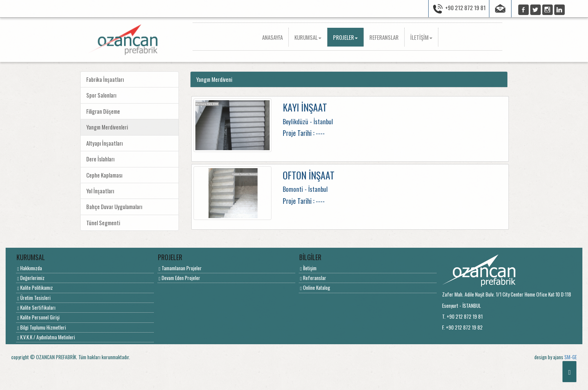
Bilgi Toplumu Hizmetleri (42, 327)
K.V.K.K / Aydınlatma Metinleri (46, 337)
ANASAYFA (275, 37)
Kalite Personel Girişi (38, 317)
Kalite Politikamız (35, 288)
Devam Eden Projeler (179, 278)
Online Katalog (315, 288)
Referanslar (313, 278)
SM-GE (571, 357)
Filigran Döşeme (103, 111)
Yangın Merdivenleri (107, 127)
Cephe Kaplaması (104, 175)
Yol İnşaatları (100, 191)
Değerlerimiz (31, 278)
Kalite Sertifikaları (36, 307)
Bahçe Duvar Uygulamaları (114, 206)
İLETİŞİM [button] (421, 37)
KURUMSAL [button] (308, 37)
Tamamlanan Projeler (180, 268)
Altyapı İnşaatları (104, 143)
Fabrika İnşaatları (105, 79)
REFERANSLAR (384, 37)
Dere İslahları (100, 159)
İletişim (308, 268)
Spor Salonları (101, 95)
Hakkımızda (30, 268)
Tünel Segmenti (103, 223)
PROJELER (345, 37)
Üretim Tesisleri (34, 298)
